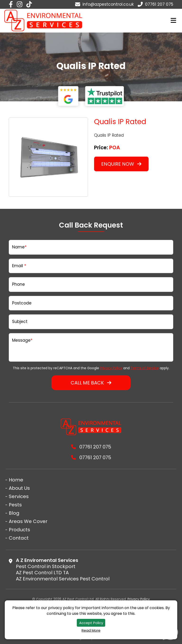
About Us (19, 488)
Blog (14, 513)
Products (19, 530)
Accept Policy (91, 623)
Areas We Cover (28, 521)
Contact (19, 538)
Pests (15, 505)
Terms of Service (145, 368)
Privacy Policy (111, 368)
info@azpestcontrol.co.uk (104, 4)
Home (16, 480)
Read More (91, 630)
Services (19, 496)
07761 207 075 (155, 4)
